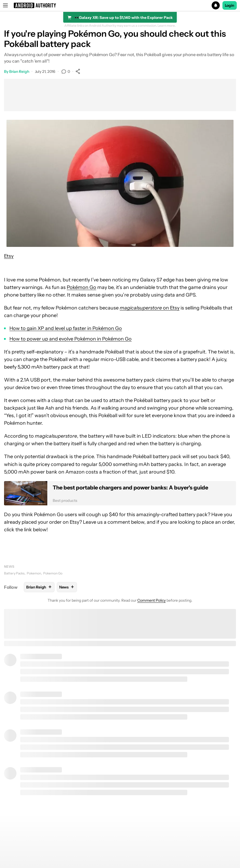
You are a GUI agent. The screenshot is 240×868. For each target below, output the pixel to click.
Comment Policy (151, 600)
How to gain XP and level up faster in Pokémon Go (66, 328)
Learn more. (167, 26)
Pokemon (34, 573)
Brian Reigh (19, 72)
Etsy (9, 256)
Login (230, 5)
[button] (120, 5)
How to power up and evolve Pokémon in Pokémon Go (71, 339)
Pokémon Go (81, 287)
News (9, 566)
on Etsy (150, 308)
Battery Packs (14, 573)
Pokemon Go (53, 573)
